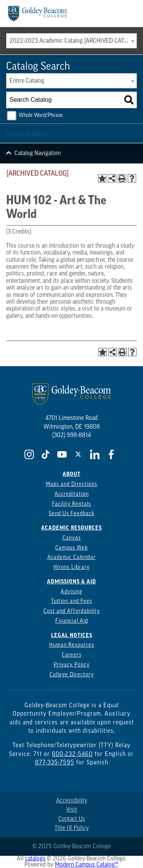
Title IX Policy (72, 828)
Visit (71, 810)
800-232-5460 (72, 754)
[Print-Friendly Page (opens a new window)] (122, 178)
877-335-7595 (55, 763)
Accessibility (72, 801)
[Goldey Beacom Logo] (37, 14)
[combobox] (71, 41)
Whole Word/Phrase (41, 116)
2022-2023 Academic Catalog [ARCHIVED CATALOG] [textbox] (73, 41)
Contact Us (72, 819)
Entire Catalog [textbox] (27, 81)
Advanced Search (27, 133)
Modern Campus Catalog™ (86, 865)
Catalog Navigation (38, 154)
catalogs (35, 859)
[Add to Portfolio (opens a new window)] (102, 178)
